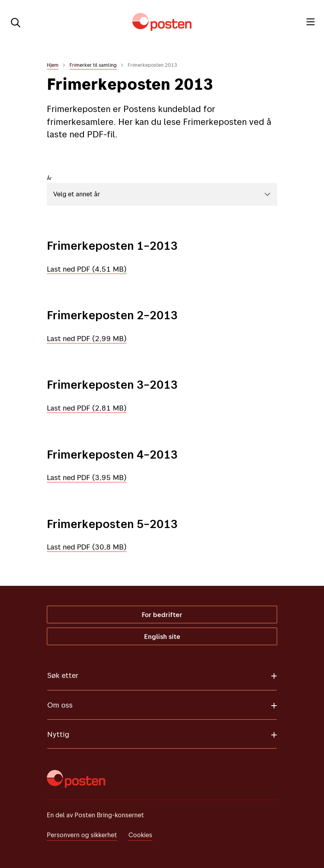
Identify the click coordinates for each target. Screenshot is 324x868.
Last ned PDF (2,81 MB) (87, 408)
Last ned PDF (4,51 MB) (87, 269)
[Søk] (12, 22)
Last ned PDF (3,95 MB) (87, 477)
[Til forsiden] (162, 22)
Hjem (53, 65)
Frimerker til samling (93, 65)
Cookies (140, 835)
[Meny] (311, 22)
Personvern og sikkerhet (82, 835)
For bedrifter (162, 615)
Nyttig (58, 734)
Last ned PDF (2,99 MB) (87, 338)
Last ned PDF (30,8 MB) (87, 547)
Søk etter (63, 675)
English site (162, 636)
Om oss (60, 705)
